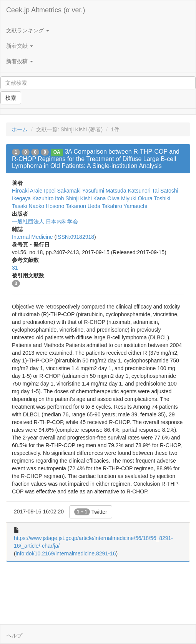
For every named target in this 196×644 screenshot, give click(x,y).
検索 (11, 98)
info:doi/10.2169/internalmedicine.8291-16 (66, 553)
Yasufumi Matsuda (104, 191)
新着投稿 (20, 61)
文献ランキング (28, 30)
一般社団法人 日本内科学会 (45, 221)
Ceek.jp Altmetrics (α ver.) (46, 10)
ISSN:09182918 (75, 237)
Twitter (91, 512)
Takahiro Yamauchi (125, 206)
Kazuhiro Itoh (48, 198)
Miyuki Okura (137, 198)
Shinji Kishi (78, 198)
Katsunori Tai (143, 191)
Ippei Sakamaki (62, 191)
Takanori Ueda (83, 206)
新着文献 (20, 46)
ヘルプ (14, 636)
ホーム (20, 129)
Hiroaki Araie (27, 191)
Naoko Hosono (47, 206)
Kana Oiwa (106, 198)
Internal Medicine (32, 237)
